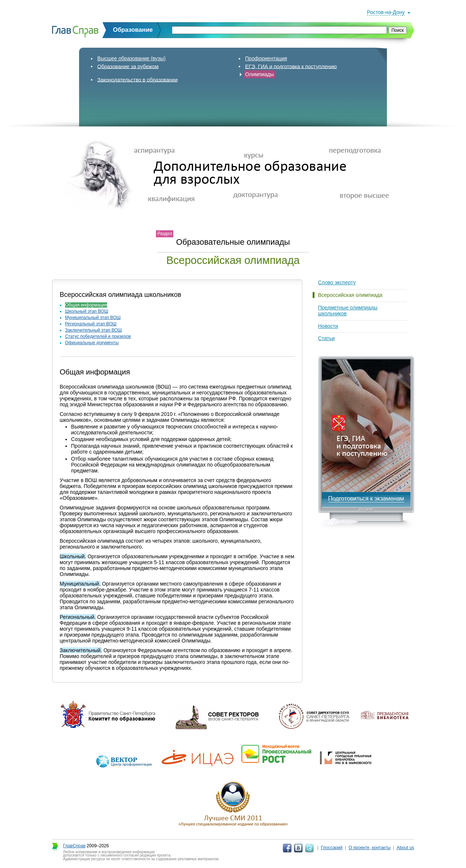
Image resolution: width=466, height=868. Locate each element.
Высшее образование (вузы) (131, 58)
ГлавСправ (74, 846)
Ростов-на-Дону (386, 12)
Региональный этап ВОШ (91, 324)
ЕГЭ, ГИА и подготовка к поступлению (291, 66)
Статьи (326, 338)
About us (405, 848)
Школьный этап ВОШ (87, 311)
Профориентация (266, 58)
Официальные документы (92, 343)
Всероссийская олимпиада (350, 295)
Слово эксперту (337, 282)
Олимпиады (259, 74)
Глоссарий (331, 848)
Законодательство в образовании (137, 79)
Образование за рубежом (128, 66)
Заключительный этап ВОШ (93, 330)
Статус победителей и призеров (98, 336)
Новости (328, 326)
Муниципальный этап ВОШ (93, 318)
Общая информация (86, 305)
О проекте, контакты (370, 848)
